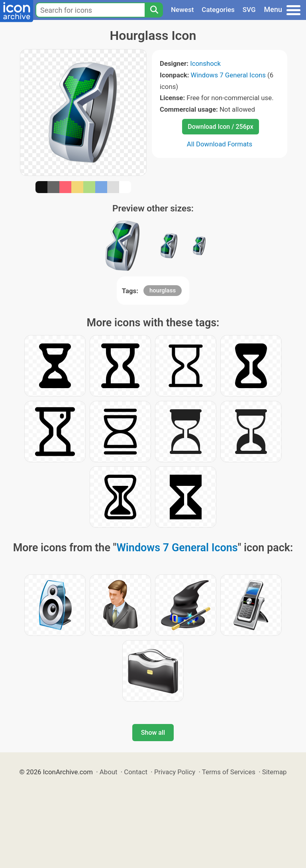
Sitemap (275, 772)
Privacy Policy (175, 772)
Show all (153, 733)
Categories (218, 10)
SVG (249, 10)
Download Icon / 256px (220, 127)
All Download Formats (220, 144)
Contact (136, 772)
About (109, 772)
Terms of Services (229, 772)
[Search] (154, 10)
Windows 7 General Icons (228, 75)
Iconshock (205, 63)
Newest (182, 10)
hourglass (163, 290)
